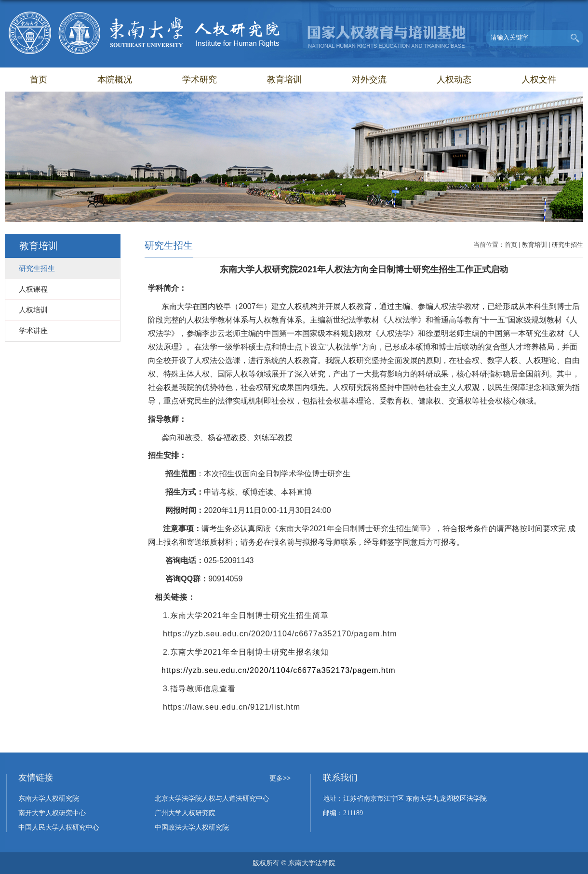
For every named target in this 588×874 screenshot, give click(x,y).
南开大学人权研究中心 (52, 813)
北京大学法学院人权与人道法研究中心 (212, 799)
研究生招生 (568, 245)
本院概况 (115, 80)
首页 (39, 80)
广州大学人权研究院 (185, 813)
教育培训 (284, 80)
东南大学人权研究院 (49, 799)
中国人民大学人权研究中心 (59, 827)
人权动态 (454, 80)
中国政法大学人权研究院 (192, 827)
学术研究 (200, 80)
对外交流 (369, 80)
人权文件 (539, 80)
